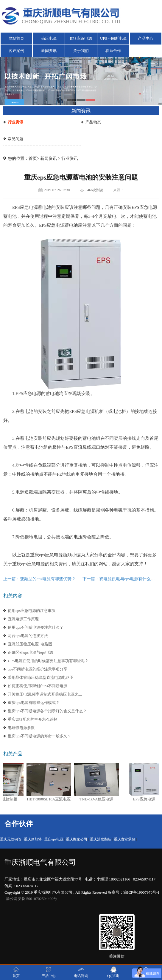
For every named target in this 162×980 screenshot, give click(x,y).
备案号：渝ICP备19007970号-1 (134, 892)
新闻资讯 (49, 51)
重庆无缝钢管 (11, 839)
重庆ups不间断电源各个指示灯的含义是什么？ (47, 711)
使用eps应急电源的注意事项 (32, 611)
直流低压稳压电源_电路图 (30, 644)
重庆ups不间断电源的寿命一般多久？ (39, 736)
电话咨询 (81, 972)
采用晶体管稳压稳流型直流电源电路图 (41, 677)
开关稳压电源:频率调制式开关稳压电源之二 (45, 694)
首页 (33, 159)
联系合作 (113, 51)
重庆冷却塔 (33, 839)
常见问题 (15, 139)
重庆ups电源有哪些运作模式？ (34, 703)
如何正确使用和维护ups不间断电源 (38, 686)
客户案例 (16, 51)
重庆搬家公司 (77, 839)
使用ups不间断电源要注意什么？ (36, 627)
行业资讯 (15, 122)
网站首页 (16, 38)
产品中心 (146, 38)
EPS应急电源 (81, 38)
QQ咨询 (113, 972)
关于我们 (81, 51)
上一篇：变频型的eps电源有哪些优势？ (39, 579)
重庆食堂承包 (124, 839)
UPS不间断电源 (113, 38)
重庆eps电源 (54, 839)
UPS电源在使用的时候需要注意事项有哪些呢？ (48, 661)
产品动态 (93, 122)
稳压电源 (49, 38)
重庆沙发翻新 (101, 839)
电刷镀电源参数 (21, 728)
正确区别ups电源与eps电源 (30, 652)
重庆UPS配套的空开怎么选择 (33, 719)
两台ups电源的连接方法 (28, 636)
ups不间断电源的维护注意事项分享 (38, 669)
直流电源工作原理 (23, 619)
